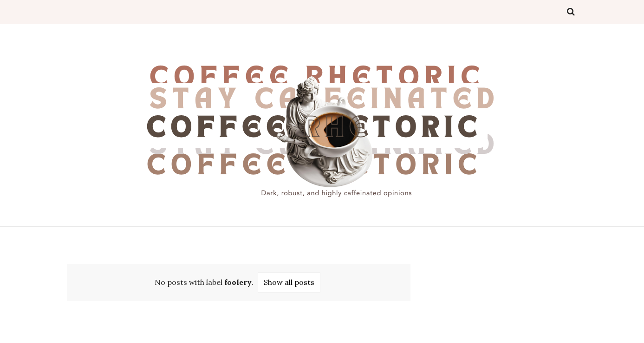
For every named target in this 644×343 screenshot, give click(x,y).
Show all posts (289, 282)
